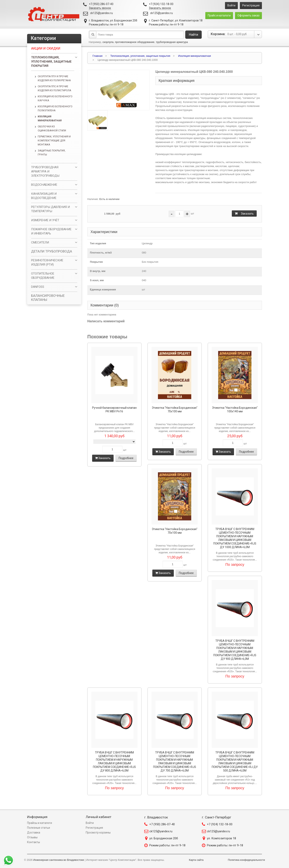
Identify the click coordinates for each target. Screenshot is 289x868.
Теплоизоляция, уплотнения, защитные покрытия (51, 62)
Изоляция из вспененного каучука (55, 98)
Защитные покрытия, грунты (52, 153)
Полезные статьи (39, 828)
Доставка (34, 833)
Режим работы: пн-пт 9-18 (167, 845)
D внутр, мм (98, 271)
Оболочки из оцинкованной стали (52, 129)
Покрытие (96, 262)
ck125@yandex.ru (101, 13)
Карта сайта (196, 860)
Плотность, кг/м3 (101, 253)
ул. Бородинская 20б (164, 838)
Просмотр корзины (98, 833)
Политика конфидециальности (246, 860)
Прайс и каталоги (219, 15)
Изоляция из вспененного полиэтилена (55, 108)
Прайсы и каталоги (40, 823)
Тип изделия (98, 243)
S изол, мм (97, 280)
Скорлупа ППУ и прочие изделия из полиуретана (54, 78)
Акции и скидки (46, 48)
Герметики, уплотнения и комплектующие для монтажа (54, 141)
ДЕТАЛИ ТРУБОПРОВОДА (52, 251)
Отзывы (32, 837)
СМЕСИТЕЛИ (40, 242)
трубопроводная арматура (172, 42)
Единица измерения (103, 290)
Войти (231, 5)
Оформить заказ (248, 15)
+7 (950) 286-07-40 (162, 824)
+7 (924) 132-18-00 (220, 824)
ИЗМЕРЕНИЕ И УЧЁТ (45, 220)
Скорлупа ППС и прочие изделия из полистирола (54, 88)
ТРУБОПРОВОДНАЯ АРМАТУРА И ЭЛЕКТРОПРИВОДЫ (45, 171)
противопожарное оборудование (135, 42)
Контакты (34, 842)
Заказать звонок (100, 8)
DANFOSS (38, 287)
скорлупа (108, 42)
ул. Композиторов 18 (221, 838)
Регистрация (251, 5)
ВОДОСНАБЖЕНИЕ (44, 185)
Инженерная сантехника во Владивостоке (59, 860)
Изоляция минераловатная (50, 119)
